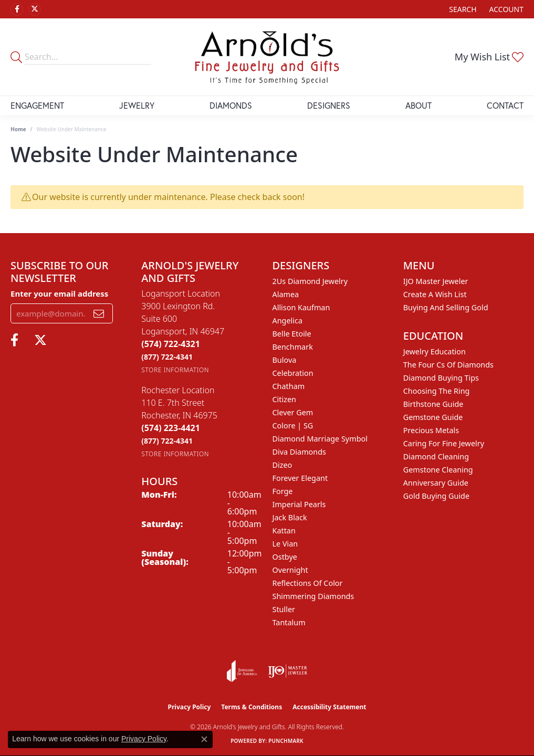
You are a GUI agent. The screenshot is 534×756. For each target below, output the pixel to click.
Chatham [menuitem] (289, 386)
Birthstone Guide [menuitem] (433, 404)
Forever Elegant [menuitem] (300, 478)
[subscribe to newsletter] (99, 313)
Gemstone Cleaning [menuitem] (438, 470)
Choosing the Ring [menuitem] (437, 391)
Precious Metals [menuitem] (431, 430)
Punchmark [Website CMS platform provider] (286, 741)
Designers (329, 105)
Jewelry (137, 105)
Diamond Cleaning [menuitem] (436, 456)
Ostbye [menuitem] (285, 557)
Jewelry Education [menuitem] (434, 351)
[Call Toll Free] (167, 357)
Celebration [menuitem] (293, 373)
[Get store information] (175, 370)
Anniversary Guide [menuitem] (436, 483)
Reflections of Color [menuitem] (308, 583)
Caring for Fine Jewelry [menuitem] (444, 443)
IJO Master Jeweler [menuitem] (436, 281)
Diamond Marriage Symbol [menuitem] (320, 439)
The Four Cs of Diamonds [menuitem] (448, 365)
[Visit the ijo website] (287, 671)
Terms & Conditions (252, 707)
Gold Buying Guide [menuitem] (436, 496)
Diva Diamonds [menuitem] (299, 452)
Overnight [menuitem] (290, 570)
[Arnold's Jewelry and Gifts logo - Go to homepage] (267, 57)
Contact (505, 105)
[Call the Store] (171, 344)
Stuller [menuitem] (284, 609)
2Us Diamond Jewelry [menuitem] (310, 281)
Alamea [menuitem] (286, 294)
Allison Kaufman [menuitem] (301, 307)
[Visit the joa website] (242, 671)
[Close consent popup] (204, 739)
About (418, 105)
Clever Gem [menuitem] (293, 412)
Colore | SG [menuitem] (293, 426)
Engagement (37, 105)
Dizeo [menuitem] (282, 465)
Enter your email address (59, 293)
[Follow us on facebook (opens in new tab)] (17, 9)
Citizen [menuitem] (285, 399)
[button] (462, 9)
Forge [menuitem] (283, 491)
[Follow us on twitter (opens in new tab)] (35, 9)
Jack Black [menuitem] (290, 517)
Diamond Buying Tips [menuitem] (441, 378)
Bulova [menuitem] (285, 360)
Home (18, 129)
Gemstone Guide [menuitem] (433, 417)
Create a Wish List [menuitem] (435, 294)
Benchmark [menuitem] (293, 347)
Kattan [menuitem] (284, 531)
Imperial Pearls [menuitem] (299, 504)
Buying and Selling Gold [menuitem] (446, 307)
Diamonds (231, 105)
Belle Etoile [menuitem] (292, 334)
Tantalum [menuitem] (289, 622)
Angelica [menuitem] (287, 321)
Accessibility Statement (329, 707)
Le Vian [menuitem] (285, 544)
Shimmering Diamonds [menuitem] (313, 596)
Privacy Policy (190, 707)
